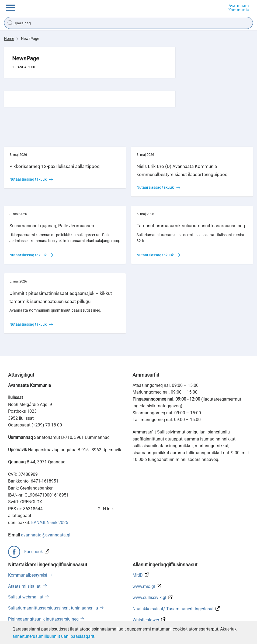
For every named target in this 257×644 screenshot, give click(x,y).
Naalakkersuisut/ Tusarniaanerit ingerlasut (173, 609)
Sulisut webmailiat (26, 597)
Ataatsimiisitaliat (25, 586)
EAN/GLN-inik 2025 (50, 523)
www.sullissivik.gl (149, 597)
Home (9, 39)
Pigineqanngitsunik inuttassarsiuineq (43, 619)
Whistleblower (146, 620)
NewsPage (30, 39)
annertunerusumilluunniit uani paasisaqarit (53, 636)
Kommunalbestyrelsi (28, 575)
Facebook (34, 552)
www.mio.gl (144, 586)
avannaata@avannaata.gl (46, 535)
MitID (138, 575)
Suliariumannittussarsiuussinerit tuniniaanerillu (53, 608)
